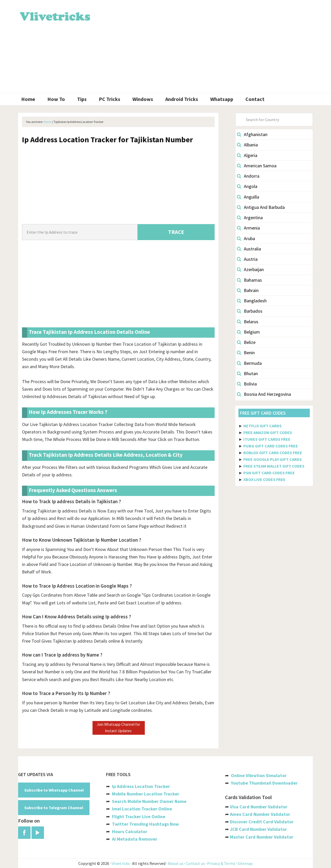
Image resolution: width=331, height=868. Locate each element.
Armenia (248, 228)
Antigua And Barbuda (261, 207)
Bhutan (247, 373)
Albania (247, 145)
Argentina (250, 218)
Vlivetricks (54, 15)
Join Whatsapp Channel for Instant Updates (118, 727)
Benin (246, 353)
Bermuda (249, 363)
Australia (249, 249)
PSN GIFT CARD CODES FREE (269, 473)
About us (176, 863)
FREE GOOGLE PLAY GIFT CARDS (273, 459)
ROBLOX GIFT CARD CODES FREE (273, 453)
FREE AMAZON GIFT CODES (268, 432)
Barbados (250, 311)
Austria (247, 259)
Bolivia (247, 384)
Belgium (248, 332)
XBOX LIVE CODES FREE (264, 479)
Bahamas (249, 280)
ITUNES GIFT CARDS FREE (267, 439)
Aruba (246, 238)
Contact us (195, 863)
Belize (246, 342)
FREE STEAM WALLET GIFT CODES (274, 466)
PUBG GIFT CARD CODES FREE (271, 446)
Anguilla (248, 197)
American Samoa (257, 166)
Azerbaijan (250, 269)
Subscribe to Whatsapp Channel (54, 790)
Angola (247, 186)
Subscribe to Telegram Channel (54, 808)
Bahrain (248, 290)
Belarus (248, 322)
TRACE (176, 232)
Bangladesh (252, 301)
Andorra (248, 176)
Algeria (247, 155)
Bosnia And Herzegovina (264, 394)
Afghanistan (252, 134)
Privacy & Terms (221, 863)
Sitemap (245, 863)
